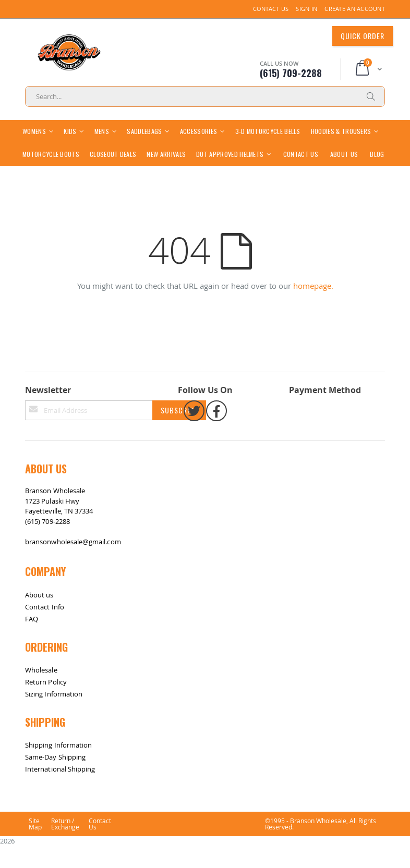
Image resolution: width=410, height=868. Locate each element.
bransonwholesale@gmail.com (73, 564)
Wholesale (41, 692)
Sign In (306, 9)
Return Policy (46, 704)
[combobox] (205, 96)
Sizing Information (54, 716)
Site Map (35, 847)
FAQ (32, 641)
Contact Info (45, 629)
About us (39, 617)
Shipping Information (58, 767)
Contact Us (271, 9)
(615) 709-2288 (47, 544)
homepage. (313, 308)
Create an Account (355, 9)
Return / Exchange (65, 847)
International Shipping (60, 791)
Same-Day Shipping (55, 779)
